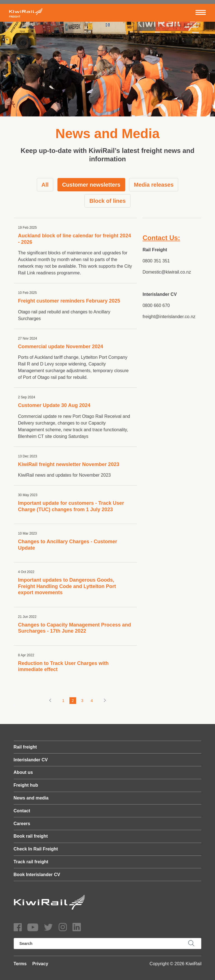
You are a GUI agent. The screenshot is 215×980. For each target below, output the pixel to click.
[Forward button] (105, 700)
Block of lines (107, 201)
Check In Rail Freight (36, 849)
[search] (108, 944)
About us (23, 772)
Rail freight (25, 747)
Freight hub (26, 785)
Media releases (154, 185)
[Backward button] (50, 700)
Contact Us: (161, 238)
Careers (22, 824)
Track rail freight (31, 862)
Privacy (40, 964)
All (45, 185)
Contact (22, 811)
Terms (20, 964)
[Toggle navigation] (201, 13)
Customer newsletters (91, 185)
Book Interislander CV (37, 875)
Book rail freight (31, 836)
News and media (31, 798)
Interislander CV (31, 760)
